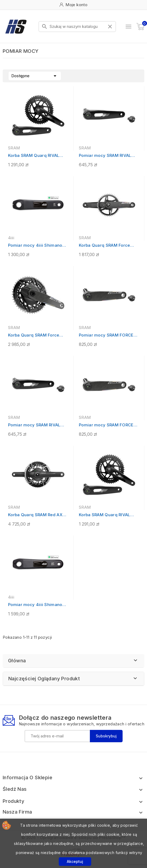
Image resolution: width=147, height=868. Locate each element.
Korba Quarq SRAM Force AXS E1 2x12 (34, 335)
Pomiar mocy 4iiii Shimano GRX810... (35, 605)
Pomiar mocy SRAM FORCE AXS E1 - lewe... (106, 425)
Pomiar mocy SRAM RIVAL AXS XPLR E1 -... (34, 425)
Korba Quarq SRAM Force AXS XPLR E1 (104, 245)
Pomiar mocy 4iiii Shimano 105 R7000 (35, 245)
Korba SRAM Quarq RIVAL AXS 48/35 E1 (34, 156)
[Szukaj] (77, 27)
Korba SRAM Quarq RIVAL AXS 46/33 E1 (104, 515)
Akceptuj (75, 861)
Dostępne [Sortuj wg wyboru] (35, 75)
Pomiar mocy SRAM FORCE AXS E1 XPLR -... (106, 335)
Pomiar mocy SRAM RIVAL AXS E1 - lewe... (105, 156)
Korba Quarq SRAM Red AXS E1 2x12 (37, 515)
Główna (17, 661)
